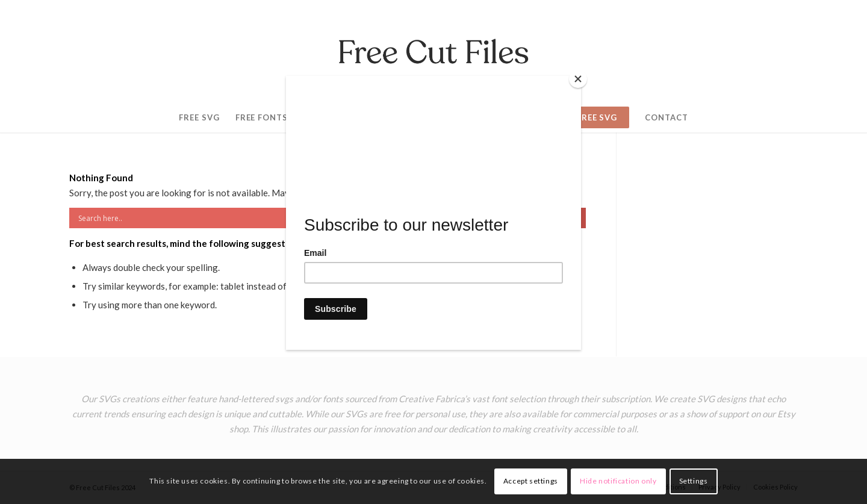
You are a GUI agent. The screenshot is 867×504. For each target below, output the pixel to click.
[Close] (578, 79)
